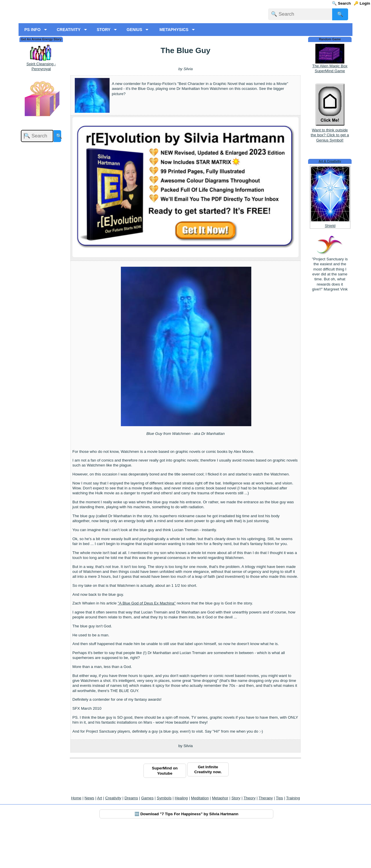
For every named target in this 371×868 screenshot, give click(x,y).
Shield (330, 266)
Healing (181, 838)
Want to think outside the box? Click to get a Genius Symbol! (330, 173)
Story (236, 838)
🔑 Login (362, 3)
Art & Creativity (330, 201)
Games (147, 838)
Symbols (164, 838)
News (89, 838)
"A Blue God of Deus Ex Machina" (147, 643)
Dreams (131, 838)
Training (293, 838)
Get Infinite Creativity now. (208, 810)
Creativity (113, 838)
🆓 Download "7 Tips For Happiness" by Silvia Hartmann (187, 854)
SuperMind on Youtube (165, 811)
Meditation (200, 838)
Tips (280, 838)
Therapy (266, 838)
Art (100, 838)
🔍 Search (341, 3)
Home (76, 838)
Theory (249, 838)
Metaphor (220, 838)
